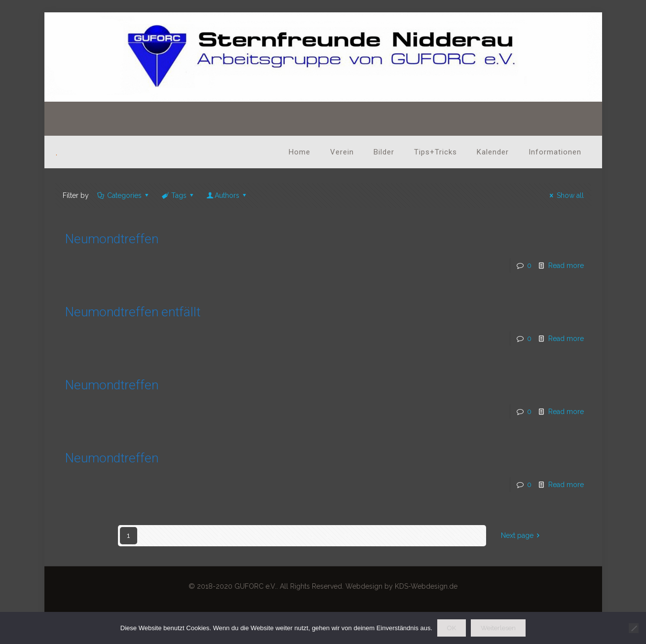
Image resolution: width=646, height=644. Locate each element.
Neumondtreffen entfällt (133, 312)
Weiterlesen (498, 628)
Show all (565, 195)
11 (311, 535)
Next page (522, 535)
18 (439, 535)
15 (384, 535)
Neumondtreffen (112, 239)
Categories (124, 195)
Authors (227, 195)
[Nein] (634, 628)
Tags (178, 195)
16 (402, 535)
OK (452, 628)
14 (366, 535)
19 (457, 535)
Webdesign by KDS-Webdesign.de (401, 586)
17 (421, 535)
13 (347, 535)
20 (475, 535)
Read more (566, 265)
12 (329, 535)
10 (293, 535)
